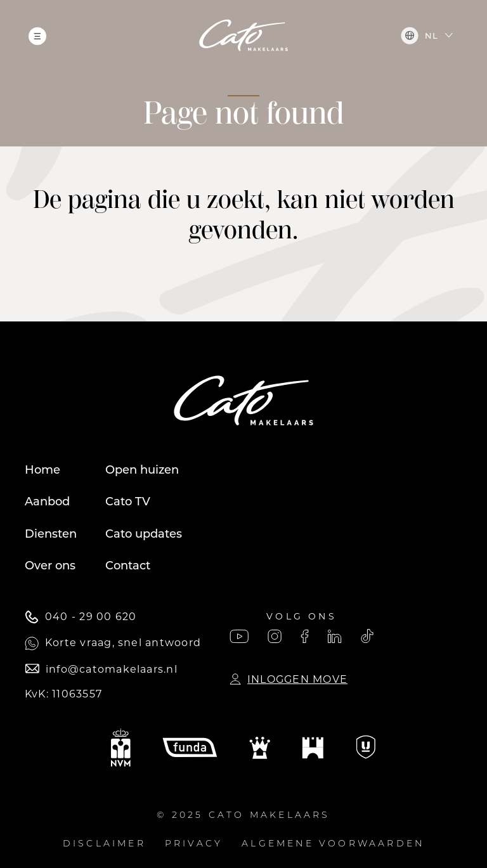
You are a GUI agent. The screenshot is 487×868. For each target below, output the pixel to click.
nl (419, 36)
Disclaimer (104, 844)
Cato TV (128, 502)
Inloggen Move (289, 679)
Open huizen (142, 470)
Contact (128, 566)
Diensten (51, 534)
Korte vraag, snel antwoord (113, 644)
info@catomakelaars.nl (101, 669)
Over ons (50, 566)
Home (42, 470)
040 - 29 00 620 (81, 617)
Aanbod (47, 502)
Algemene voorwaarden (333, 844)
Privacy (194, 844)
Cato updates (144, 534)
